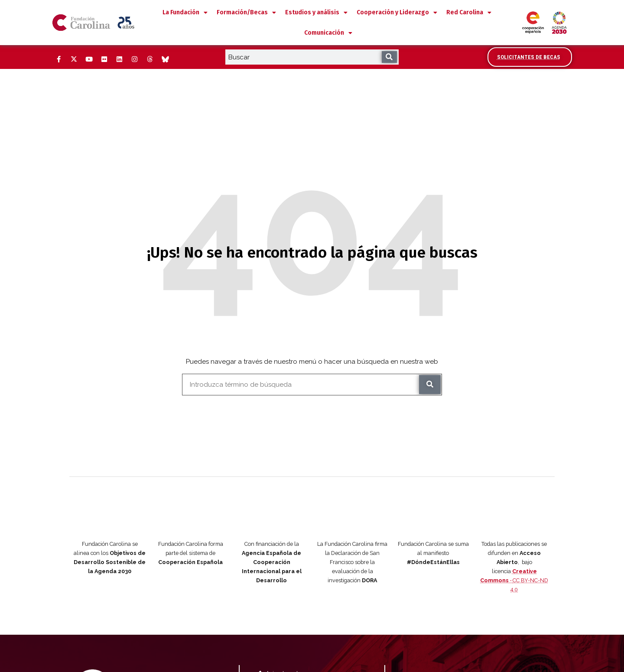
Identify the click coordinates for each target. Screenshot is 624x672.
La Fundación (185, 13)
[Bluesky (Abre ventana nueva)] (165, 59)
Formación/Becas (246, 13)
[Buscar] (389, 57)
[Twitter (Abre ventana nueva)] (74, 59)
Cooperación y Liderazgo (397, 13)
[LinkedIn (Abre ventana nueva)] (119, 59)
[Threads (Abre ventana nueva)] (149, 59)
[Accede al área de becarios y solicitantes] (530, 57)
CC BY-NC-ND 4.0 (514, 540)
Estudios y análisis (316, 13)
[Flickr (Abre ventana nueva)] (104, 59)
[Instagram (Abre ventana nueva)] (134, 59)
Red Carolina (469, 13)
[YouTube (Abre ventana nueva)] (89, 59)
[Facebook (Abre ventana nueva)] (58, 59)
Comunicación (328, 33)
